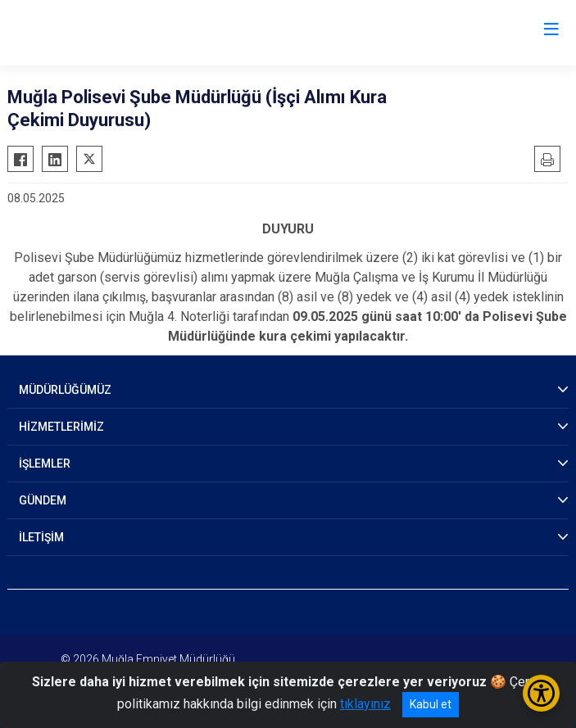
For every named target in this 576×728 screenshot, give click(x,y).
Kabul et (431, 704)
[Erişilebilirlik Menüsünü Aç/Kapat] (541, 693)
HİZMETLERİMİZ (61, 427)
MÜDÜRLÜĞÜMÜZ (65, 390)
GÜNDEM (43, 500)
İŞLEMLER (45, 463)
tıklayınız (365, 704)
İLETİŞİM (41, 537)
